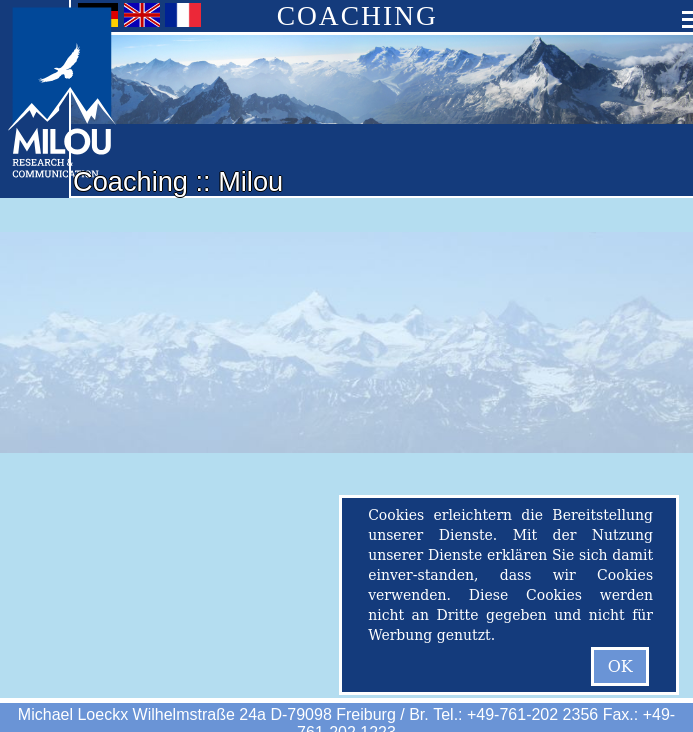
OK (620, 666)
